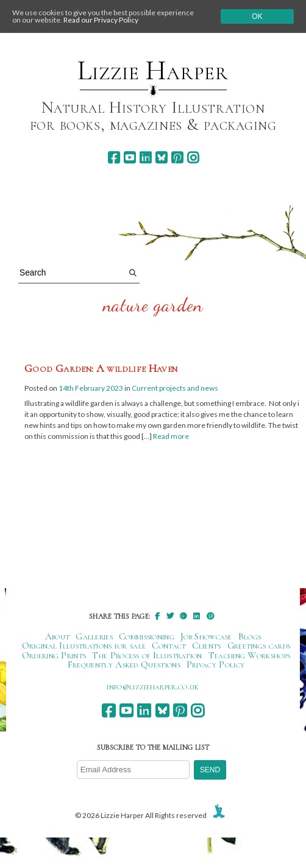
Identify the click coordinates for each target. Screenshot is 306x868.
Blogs (250, 636)
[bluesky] (161, 158)
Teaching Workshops (250, 655)
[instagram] (193, 158)
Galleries (94, 636)
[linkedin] (145, 158)
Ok (257, 16)
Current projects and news (175, 388)
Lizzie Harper (153, 71)
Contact (169, 646)
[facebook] (114, 158)
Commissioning (147, 636)
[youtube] (130, 158)
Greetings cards (259, 646)
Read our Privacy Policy (101, 20)
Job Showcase (206, 636)
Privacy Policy (215, 664)
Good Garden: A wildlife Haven (101, 368)
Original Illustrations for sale (84, 646)
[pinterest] (177, 158)
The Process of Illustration (147, 655)
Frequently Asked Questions (124, 664)
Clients (206, 646)
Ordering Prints (54, 655)
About (58, 636)
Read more (171, 436)
